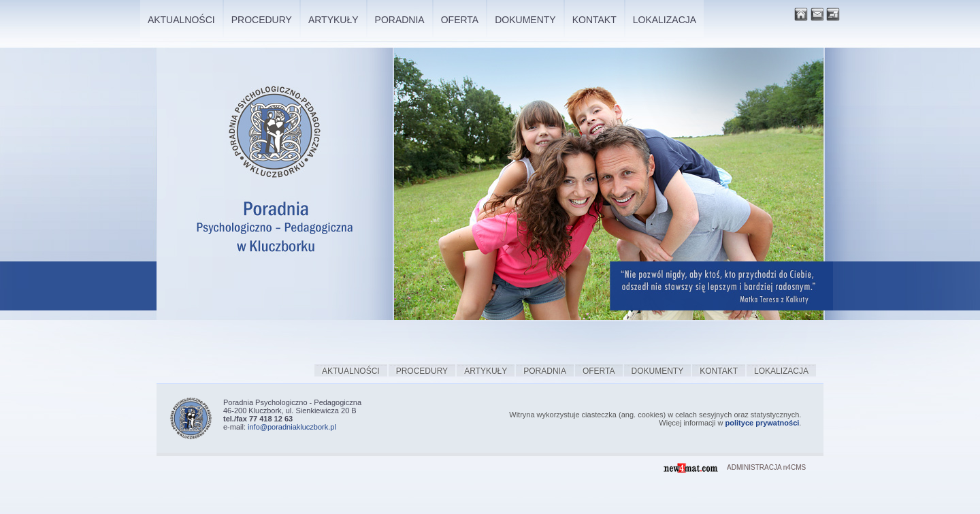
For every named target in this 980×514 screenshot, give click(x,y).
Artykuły (486, 371)
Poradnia (545, 371)
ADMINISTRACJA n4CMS (766, 467)
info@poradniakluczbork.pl (292, 427)
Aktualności (351, 371)
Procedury (422, 371)
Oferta (599, 371)
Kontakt (719, 371)
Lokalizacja (781, 371)
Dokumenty (658, 371)
